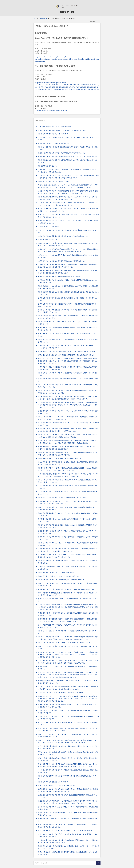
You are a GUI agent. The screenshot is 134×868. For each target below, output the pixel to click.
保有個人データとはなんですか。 (49, 226)
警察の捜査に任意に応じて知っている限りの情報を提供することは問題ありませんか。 (67, 355)
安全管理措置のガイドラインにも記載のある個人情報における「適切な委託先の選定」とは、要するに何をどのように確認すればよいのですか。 (68, 550)
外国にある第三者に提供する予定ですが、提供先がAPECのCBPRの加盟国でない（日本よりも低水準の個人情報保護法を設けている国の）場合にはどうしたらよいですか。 (68, 765)
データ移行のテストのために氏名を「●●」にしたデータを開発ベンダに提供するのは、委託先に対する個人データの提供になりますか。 (68, 556)
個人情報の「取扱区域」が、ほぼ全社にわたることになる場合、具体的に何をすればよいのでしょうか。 (68, 514)
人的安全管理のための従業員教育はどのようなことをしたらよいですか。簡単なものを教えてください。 (68, 493)
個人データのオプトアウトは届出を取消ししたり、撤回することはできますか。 (65, 643)
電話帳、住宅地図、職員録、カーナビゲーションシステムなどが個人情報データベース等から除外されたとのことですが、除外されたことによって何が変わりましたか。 (68, 186)
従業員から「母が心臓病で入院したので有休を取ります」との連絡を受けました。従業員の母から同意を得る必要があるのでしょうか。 (68, 272)
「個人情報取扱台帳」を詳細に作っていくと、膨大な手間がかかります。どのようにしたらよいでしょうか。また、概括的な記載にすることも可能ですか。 (68, 475)
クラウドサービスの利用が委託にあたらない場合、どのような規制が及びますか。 (66, 830)
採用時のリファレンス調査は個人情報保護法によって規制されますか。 (62, 261)
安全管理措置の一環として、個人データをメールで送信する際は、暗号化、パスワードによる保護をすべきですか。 (68, 532)
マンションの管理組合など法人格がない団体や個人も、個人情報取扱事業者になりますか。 (67, 231)
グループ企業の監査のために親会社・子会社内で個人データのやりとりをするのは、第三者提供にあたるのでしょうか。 (68, 626)
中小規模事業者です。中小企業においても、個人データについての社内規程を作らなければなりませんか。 (68, 424)
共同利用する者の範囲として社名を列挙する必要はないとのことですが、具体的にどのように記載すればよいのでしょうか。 (68, 706)
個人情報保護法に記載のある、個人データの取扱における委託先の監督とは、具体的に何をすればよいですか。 (68, 544)
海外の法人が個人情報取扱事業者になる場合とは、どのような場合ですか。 (63, 236)
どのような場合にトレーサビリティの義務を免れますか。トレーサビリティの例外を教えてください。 (68, 723)
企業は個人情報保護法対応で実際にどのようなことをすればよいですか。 (63, 130)
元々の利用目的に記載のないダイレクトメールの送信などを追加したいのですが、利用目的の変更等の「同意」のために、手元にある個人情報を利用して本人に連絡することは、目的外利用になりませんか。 (68, 361)
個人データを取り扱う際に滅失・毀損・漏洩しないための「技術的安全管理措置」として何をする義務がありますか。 (68, 526)
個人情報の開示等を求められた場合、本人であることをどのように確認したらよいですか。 (67, 777)
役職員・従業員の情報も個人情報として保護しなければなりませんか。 (62, 153)
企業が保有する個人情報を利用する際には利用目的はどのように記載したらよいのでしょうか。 (68, 299)
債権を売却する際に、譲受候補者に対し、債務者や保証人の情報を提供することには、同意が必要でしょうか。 (68, 614)
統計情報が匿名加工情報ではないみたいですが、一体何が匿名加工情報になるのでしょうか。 (68, 820)
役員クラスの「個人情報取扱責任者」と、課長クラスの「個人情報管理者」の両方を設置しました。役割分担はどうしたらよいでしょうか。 (68, 463)
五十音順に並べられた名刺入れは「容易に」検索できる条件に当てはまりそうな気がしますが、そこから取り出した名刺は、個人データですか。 (68, 204)
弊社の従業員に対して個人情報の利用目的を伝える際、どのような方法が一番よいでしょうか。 (68, 335)
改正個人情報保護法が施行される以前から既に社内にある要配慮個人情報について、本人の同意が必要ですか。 (68, 281)
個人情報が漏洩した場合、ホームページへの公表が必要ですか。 (60, 576)
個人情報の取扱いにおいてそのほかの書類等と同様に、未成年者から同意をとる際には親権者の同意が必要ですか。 (68, 287)
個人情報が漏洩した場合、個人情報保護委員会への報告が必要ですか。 (62, 580)
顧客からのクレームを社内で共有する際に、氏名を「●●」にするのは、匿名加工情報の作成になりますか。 (68, 814)
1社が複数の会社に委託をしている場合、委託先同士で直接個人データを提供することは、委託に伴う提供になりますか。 (68, 682)
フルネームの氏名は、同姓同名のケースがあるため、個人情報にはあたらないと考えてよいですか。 (68, 139)
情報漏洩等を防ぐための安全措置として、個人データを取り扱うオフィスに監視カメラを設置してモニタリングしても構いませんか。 (68, 502)
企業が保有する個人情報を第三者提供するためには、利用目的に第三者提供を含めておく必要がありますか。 (68, 305)
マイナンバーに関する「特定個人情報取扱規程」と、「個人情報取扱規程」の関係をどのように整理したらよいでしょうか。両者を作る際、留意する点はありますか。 (68, 442)
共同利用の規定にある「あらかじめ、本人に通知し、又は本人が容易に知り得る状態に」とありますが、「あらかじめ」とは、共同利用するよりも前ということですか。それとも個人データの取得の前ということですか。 (68, 699)
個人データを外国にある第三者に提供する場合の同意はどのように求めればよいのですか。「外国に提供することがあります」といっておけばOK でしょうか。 (67, 741)
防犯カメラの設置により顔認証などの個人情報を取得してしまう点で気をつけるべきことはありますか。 (68, 853)
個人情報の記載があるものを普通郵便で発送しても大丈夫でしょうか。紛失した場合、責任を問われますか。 (68, 562)
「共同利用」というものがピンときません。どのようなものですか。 (61, 693)
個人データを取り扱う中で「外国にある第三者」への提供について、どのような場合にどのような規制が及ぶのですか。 (68, 735)
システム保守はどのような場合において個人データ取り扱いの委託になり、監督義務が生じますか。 (68, 668)
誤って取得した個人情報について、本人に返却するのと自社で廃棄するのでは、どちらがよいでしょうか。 (68, 568)
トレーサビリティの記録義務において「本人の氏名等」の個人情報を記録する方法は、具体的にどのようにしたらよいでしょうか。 (68, 729)
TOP (35, 18)
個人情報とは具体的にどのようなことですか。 (54, 134)
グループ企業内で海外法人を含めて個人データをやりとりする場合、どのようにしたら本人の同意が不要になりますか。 (68, 759)
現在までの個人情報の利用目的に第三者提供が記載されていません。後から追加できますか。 (68, 380)
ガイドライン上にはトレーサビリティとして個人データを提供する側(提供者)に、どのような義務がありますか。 (68, 712)
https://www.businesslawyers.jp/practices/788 (51, 110)
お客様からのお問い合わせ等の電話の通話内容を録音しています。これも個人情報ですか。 (68, 156)
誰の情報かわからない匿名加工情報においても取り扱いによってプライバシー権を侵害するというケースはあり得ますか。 (68, 847)
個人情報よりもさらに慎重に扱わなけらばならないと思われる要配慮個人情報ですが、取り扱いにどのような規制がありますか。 (68, 244)
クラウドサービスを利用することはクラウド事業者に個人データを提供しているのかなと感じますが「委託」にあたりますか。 (68, 826)
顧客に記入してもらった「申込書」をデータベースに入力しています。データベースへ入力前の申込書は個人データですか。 (68, 216)
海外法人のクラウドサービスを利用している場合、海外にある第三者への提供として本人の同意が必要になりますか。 (68, 835)
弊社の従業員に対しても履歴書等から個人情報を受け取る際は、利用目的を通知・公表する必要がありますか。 (68, 329)
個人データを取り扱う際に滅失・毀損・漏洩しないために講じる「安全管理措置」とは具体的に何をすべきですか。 (68, 386)
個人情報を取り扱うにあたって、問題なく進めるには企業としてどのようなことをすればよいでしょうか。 (68, 293)
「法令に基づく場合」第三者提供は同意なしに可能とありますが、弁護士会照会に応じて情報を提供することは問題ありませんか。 (68, 368)
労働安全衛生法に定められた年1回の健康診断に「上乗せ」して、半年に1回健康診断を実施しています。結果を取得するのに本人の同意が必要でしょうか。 (68, 250)
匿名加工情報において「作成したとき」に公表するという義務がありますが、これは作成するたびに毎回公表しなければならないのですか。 (68, 790)
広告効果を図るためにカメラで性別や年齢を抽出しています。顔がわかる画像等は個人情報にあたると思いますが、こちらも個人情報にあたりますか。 (68, 177)
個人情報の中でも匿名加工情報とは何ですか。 (54, 782)
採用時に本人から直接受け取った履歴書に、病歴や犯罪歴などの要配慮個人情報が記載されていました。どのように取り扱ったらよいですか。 (68, 266)
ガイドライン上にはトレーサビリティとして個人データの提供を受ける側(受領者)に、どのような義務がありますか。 (68, 718)
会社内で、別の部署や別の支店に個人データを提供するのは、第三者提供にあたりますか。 (67, 600)
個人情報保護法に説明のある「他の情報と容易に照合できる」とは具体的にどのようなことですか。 (68, 161)
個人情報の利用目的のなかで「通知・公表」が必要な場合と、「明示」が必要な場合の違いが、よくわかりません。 (68, 317)
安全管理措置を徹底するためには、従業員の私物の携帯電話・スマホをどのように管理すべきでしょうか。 (68, 520)
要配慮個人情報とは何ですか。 (48, 240)
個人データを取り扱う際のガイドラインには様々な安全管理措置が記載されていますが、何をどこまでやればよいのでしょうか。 (68, 392)
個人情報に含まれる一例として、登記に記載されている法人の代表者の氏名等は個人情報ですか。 (68, 148)
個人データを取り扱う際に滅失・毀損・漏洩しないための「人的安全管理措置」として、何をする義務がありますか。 (68, 481)
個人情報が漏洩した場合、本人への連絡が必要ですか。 (57, 572)
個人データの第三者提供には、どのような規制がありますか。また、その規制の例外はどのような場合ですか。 (68, 584)
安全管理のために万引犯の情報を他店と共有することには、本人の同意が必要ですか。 (67, 589)
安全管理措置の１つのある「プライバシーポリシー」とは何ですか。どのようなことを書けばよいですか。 (68, 412)
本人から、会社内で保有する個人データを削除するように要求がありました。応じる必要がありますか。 (68, 771)
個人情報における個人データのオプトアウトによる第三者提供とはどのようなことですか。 (67, 632)
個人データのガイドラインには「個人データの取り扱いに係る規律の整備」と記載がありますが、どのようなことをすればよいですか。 (68, 418)
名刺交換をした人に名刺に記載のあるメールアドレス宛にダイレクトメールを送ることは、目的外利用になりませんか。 (67, 347)
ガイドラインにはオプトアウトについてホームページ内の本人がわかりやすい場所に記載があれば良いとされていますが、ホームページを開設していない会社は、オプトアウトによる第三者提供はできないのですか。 (68, 654)
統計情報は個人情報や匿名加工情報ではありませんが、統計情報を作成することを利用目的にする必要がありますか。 (68, 311)
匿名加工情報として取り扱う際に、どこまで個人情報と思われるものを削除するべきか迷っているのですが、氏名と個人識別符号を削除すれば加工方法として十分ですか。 (68, 802)
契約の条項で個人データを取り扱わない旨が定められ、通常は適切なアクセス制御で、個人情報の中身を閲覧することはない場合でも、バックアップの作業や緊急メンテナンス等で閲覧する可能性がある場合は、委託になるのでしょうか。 (68, 675)
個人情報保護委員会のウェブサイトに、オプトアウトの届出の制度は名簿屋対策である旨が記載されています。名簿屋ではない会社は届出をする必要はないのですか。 (68, 638)
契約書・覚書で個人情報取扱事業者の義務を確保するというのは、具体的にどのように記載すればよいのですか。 (68, 753)
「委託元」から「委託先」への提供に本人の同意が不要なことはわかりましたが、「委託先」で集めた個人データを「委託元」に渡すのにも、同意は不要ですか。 (68, 662)
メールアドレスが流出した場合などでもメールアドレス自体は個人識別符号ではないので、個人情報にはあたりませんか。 (67, 171)
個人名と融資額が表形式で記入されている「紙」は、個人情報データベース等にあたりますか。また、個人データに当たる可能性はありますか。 (68, 198)
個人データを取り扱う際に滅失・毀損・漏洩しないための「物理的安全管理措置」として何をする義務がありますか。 (68, 508)
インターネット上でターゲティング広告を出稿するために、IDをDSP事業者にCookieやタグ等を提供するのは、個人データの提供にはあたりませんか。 (68, 688)
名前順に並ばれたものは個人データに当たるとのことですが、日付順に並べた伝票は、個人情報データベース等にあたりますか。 (68, 210)
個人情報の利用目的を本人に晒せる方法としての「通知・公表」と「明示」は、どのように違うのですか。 (68, 323)
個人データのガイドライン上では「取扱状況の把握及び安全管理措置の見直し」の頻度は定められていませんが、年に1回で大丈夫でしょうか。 (68, 469)
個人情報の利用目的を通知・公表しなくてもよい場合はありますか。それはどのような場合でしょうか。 (68, 341)
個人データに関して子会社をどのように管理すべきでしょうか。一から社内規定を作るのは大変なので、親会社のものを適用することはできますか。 (68, 436)
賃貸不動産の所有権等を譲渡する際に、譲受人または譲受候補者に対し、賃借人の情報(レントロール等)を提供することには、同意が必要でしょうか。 (68, 620)
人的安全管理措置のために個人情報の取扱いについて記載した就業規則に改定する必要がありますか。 (68, 487)
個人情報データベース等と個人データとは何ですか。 (56, 181)
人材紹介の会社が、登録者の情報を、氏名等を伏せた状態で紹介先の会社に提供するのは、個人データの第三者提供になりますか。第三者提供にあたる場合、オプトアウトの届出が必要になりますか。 (68, 607)
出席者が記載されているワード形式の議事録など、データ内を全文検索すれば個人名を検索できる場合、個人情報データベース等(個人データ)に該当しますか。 (68, 192)
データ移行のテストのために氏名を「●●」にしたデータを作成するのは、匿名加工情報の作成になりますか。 (68, 808)
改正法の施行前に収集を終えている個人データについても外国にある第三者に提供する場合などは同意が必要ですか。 (68, 747)
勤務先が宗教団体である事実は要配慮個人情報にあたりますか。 (60, 276)
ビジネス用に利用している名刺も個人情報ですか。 (55, 143)
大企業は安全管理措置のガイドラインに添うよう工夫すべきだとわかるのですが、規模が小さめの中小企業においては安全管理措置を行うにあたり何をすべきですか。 (68, 398)
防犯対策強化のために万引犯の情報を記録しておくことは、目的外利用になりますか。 (67, 351)
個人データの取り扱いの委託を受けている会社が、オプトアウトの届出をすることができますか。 (68, 647)
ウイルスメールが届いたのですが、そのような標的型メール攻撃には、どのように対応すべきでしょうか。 (68, 538)
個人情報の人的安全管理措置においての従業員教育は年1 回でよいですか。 (63, 498)
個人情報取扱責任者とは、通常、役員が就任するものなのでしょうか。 (62, 458)
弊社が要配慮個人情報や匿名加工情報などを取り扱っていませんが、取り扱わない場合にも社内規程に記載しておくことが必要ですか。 (68, 448)
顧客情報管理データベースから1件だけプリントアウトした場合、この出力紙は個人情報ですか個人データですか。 (68, 222)
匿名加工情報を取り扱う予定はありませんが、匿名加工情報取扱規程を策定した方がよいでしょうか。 (68, 796)
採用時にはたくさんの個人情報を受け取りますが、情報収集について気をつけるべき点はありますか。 (68, 256)
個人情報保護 (43, 18)
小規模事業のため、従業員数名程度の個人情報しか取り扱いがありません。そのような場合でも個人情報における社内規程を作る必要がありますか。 (68, 430)
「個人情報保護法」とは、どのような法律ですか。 (55, 127)
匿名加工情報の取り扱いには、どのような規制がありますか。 (59, 785)
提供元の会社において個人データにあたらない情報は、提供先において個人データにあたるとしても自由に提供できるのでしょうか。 (68, 841)
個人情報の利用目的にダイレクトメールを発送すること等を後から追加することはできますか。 (68, 374)
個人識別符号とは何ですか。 (48, 166)
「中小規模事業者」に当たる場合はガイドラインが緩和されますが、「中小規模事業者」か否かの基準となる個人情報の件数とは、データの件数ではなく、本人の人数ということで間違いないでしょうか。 (68, 405)
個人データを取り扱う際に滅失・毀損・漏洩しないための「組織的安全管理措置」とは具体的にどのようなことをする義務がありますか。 (68, 454)
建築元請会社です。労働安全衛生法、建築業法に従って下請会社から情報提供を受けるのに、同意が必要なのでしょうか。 (68, 594)
